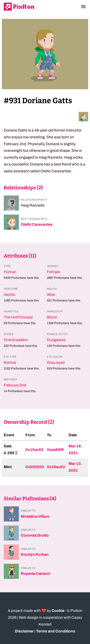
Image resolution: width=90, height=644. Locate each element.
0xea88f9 (55, 450)
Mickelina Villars (35, 516)
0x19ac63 (35, 450)
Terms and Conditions (56, 631)
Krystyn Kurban (35, 554)
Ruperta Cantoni (35, 574)
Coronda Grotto (35, 535)
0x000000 (35, 467)
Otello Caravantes (37, 224)
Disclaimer (24, 631)
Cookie (58, 611)
